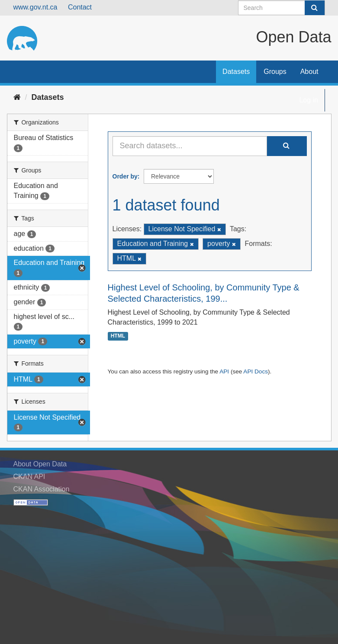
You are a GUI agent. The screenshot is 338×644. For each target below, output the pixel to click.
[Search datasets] (282, 8)
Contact (80, 7)
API (224, 371)
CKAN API (29, 477)
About (309, 72)
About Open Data (40, 464)
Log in (309, 100)
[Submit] (315, 8)
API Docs (256, 371)
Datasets (236, 72)
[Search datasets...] (190, 146)
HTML (118, 336)
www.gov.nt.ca (35, 7)
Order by (125, 176)
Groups (275, 72)
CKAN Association (42, 489)
